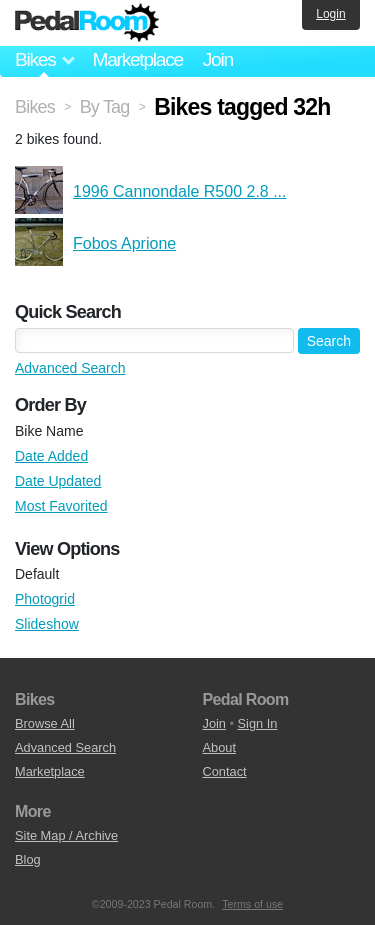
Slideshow (47, 624)
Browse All (45, 723)
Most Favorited (61, 506)
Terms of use (252, 904)
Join (218, 59)
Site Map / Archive (66, 835)
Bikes (35, 107)
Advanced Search (70, 368)
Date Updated (58, 481)
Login (330, 14)
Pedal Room (87, 23)
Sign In (258, 723)
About (219, 747)
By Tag (105, 107)
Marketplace (137, 59)
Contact (225, 771)
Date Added (51, 456)
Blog (28, 859)
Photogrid (45, 599)
